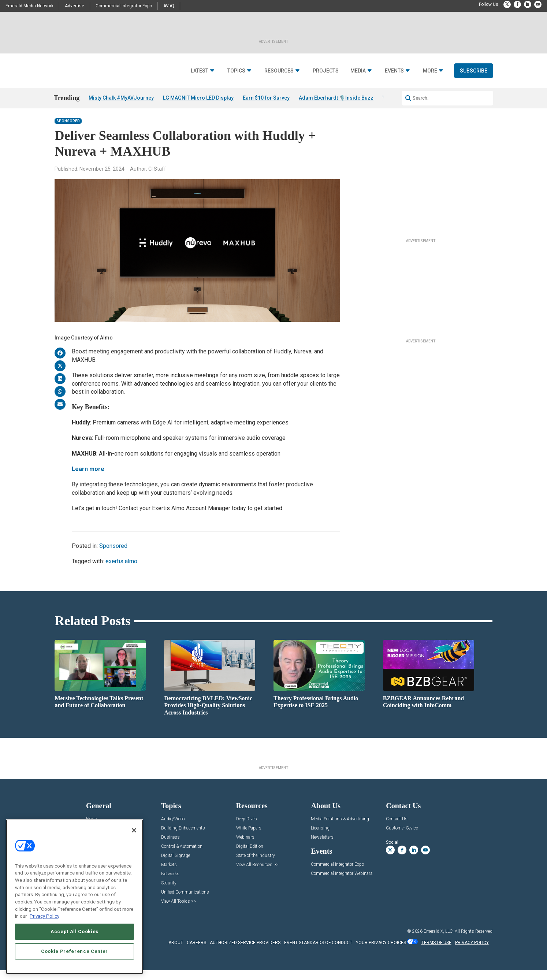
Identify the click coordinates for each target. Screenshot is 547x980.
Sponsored (68, 131)
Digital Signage (176, 866)
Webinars (245, 847)
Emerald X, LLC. (439, 941)
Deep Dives (247, 829)
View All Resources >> (257, 875)
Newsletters (322, 847)
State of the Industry (256, 866)
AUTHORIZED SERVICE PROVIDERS (245, 952)
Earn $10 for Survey (266, 98)
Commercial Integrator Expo (124, 6)
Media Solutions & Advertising (340, 829)
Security (169, 893)
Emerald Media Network (29, 6)
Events (394, 71)
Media (358, 71)
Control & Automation (182, 856)
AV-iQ (169, 6)
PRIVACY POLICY (472, 952)
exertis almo (121, 571)
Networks (170, 884)
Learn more (88, 479)
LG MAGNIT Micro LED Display (198, 98)
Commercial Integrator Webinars (342, 884)
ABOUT (176, 952)
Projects (326, 71)
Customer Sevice (402, 838)
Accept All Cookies (75, 931)
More (430, 71)
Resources (279, 71)
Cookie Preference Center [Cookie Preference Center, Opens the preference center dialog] (75, 951)
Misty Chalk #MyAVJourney (121, 98)
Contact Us (397, 829)
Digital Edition (250, 856)
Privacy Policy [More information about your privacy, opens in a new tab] (44, 916)
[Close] (134, 830)
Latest (200, 71)
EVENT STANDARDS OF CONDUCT (318, 952)
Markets (169, 875)
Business (170, 847)
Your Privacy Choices (381, 952)
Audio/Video (173, 829)
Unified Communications (185, 902)
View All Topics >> (179, 911)
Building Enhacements (183, 838)
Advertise (75, 6)
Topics (236, 71)
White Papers (249, 838)
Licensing (320, 838)
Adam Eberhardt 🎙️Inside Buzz (336, 98)
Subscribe (474, 71)
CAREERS (196, 952)
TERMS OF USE (436, 952)
